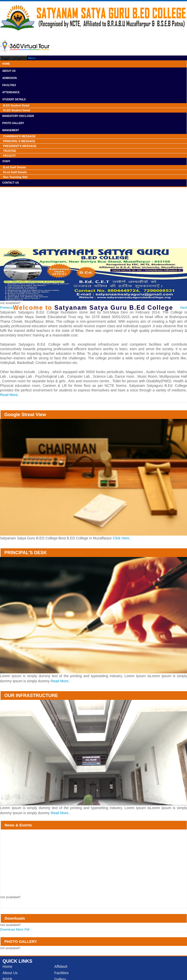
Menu (32, 58)
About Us (9, 71)
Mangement (11, 130)
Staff (6, 161)
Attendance (11, 92)
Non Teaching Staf (15, 177)
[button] (6, 308)
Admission (10, 78)
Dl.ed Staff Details (15, 172)
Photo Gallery (13, 123)
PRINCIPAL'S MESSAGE (19, 141)
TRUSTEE (10, 151)
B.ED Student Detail (16, 105)
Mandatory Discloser (18, 116)
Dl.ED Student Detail (17, 110)
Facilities (9, 85)
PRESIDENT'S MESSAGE (20, 146)
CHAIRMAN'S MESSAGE (19, 136)
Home (6, 64)
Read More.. (10, 395)
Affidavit (61, 967)
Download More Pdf (15, 929)
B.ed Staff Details (15, 167)
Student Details (14, 99)
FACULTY (9, 156)
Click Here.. (122, 538)
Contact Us (11, 183)
